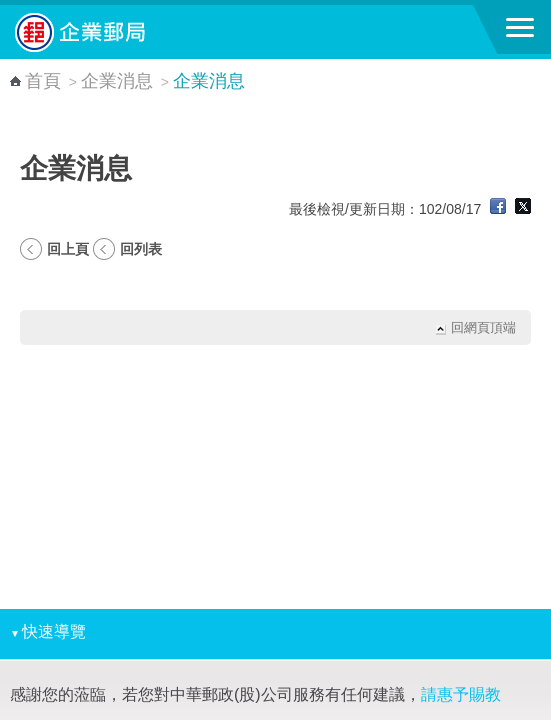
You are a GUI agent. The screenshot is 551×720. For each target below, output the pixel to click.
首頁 (43, 81)
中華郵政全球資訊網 (125, 32)
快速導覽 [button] (48, 631)
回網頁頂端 (483, 327)
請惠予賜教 (461, 694)
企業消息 (117, 81)
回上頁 (68, 249)
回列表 (141, 249)
